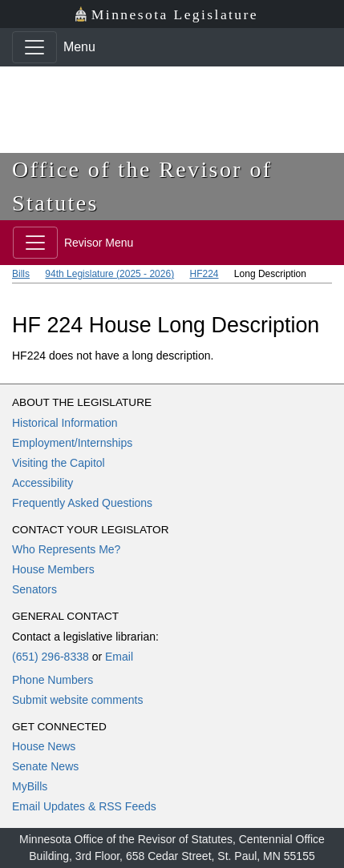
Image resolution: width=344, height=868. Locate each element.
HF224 (204, 274)
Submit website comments (77, 700)
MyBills (30, 786)
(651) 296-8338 (51, 657)
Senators (34, 589)
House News (44, 746)
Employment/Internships (72, 443)
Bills (21, 274)
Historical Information (65, 423)
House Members (53, 569)
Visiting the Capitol (59, 463)
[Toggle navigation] (34, 47)
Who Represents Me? (66, 549)
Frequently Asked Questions (82, 503)
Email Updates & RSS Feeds (84, 806)
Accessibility (42, 483)
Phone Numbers (53, 680)
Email (119, 657)
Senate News (45, 766)
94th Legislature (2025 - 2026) (109, 274)
